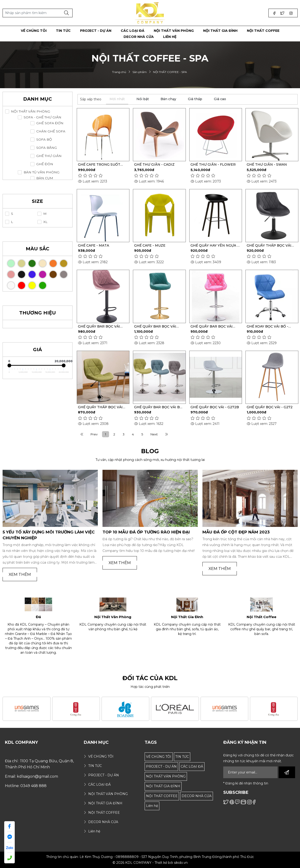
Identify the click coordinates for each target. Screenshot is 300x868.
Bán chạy (168, 99)
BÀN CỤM (45, 178)
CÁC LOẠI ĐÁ (192, 766)
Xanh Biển (35, 273)
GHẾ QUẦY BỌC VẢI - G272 (270, 407)
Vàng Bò (67, 262)
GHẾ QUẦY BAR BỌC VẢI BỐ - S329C (158, 407)
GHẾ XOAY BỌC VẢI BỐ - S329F (267, 326)
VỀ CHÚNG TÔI (159, 757)
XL (45, 222)
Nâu (56, 273)
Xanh (46, 284)
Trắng (14, 284)
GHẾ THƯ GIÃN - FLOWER (213, 164)
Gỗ (25, 262)
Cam (56, 262)
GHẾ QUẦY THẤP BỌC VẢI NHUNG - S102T (269, 245)
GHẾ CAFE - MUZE (150, 245)
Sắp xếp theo (91, 99)
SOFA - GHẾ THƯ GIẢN (42, 117)
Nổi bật (143, 99)
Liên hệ (152, 806)
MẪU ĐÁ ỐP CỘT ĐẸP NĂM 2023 (236, 532)
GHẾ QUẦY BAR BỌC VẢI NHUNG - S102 (155, 326)
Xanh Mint (14, 262)
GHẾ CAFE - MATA (93, 245)
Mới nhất (117, 99)
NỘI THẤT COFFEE (162, 796)
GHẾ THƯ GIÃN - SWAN (267, 164)
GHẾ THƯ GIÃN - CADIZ (154, 164)
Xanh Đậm (35, 262)
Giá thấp (195, 99)
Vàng (35, 284)
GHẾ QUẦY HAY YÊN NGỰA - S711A (214, 245)
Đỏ (25, 284)
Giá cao (220, 99)
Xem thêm (20, 574)
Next (154, 434)
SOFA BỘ (44, 140)
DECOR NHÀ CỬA (197, 796)
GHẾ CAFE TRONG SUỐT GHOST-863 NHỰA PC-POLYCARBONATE (99, 164)
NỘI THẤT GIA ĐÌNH (163, 786)
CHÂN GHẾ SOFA (51, 131)
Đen (25, 273)
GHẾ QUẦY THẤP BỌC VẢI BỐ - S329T (100, 407)
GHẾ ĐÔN (45, 164)
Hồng (14, 273)
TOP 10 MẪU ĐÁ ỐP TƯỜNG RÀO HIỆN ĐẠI (146, 532)
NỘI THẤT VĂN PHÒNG (31, 111)
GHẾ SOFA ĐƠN (50, 123)
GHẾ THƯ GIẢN (49, 156)
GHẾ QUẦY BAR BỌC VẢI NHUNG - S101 (212, 326)
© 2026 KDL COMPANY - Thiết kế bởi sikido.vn (150, 863)
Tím (46, 273)
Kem (46, 262)
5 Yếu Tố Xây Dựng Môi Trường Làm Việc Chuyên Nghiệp (49, 535)
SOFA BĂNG (47, 148)
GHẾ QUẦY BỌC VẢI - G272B (215, 407)
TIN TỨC (182, 757)
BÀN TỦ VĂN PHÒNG (42, 172)
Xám (67, 273)
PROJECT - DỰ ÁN (161, 766)
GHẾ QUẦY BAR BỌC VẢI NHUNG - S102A (99, 326)
